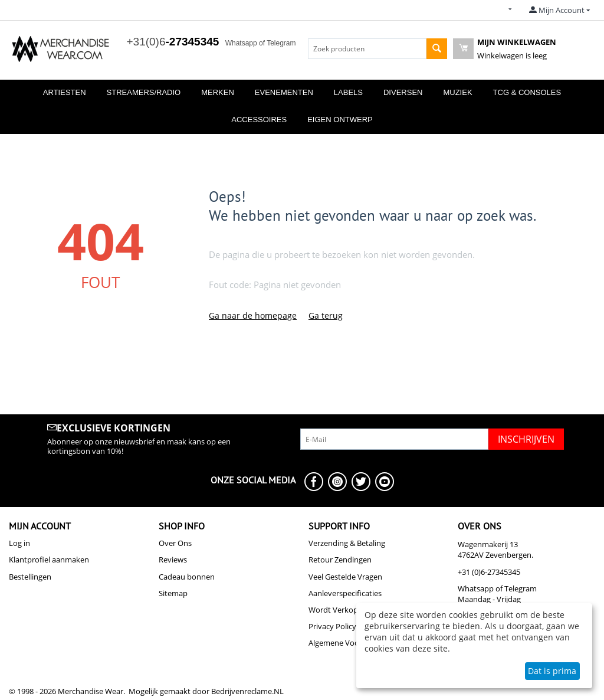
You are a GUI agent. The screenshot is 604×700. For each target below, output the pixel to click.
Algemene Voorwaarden (351, 643)
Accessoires (259, 120)
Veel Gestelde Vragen (345, 577)
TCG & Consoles (527, 92)
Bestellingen (30, 577)
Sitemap (173, 593)
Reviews (173, 560)
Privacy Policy (332, 626)
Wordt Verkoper (337, 610)
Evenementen (284, 92)
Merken (218, 92)
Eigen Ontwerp (340, 120)
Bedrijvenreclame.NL (247, 691)
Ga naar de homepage (253, 315)
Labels (348, 92)
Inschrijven (526, 439)
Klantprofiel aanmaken (49, 560)
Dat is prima (552, 671)
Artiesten (65, 92)
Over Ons (175, 543)
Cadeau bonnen (187, 577)
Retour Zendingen (340, 560)
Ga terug (326, 315)
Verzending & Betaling (347, 543)
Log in (19, 543)
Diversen (403, 92)
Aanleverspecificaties (345, 593)
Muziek (457, 92)
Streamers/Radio (144, 92)
